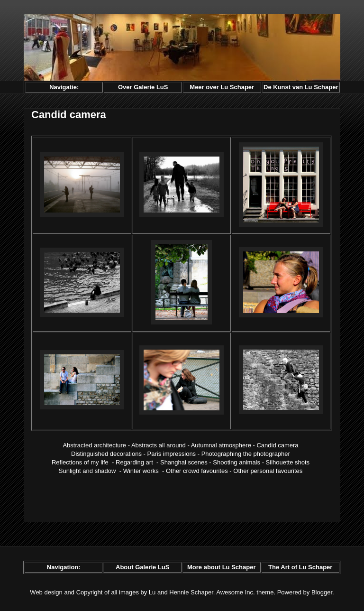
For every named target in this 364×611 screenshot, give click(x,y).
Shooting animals (237, 462)
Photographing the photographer (246, 454)
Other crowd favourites (197, 471)
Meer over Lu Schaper (222, 87)
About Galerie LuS (142, 567)
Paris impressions (172, 454)
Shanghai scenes (184, 462)
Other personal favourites (268, 471)
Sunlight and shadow (87, 471)
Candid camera (277, 445)
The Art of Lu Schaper (300, 567)
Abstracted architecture (94, 445)
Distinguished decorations (106, 454)
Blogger (322, 592)
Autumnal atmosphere (221, 445)
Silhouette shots (288, 462)
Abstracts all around (159, 445)
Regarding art (134, 462)
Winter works (141, 471)
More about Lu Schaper (221, 567)
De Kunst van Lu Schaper (301, 87)
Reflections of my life (80, 462)
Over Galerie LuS (143, 87)
